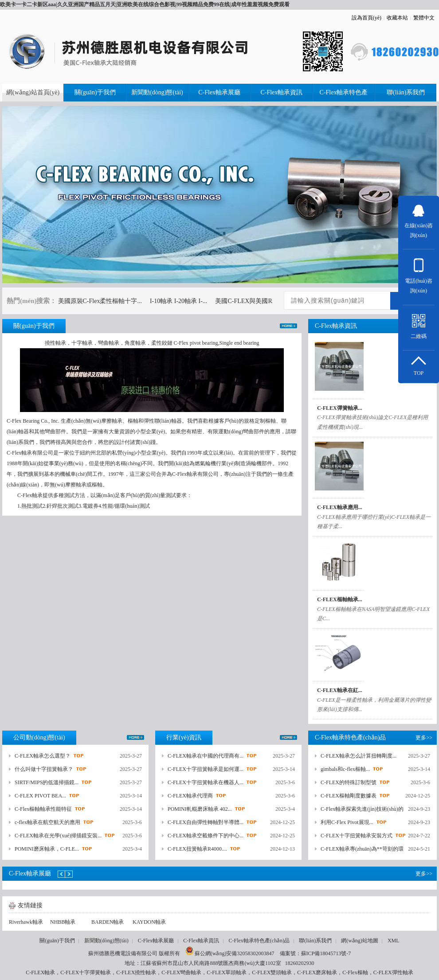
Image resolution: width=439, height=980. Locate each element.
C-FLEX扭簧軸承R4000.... (197, 849)
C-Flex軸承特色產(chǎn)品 (259, 941)
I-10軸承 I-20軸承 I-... (178, 301)
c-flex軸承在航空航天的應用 (47, 822)
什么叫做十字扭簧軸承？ (44, 769)
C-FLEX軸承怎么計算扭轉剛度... (359, 756)
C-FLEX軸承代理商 (190, 796)
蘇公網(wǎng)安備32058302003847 (230, 953)
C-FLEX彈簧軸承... (340, 408)
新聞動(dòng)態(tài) (106, 941)
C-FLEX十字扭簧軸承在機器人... (206, 782)
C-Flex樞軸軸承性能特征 (43, 809)
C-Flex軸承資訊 (201, 941)
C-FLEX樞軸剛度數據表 (349, 796)
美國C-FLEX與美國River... (251, 301)
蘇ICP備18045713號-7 (326, 953)
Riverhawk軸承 (26, 922)
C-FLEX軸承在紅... (340, 690)
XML (394, 941)
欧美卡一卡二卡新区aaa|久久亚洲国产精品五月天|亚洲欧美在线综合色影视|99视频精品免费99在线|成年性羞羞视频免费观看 (145, 4)
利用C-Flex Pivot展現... (347, 822)
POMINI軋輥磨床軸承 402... (200, 809)
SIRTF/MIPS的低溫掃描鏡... (47, 782)
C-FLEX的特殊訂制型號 (349, 782)
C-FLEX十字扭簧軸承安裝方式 (357, 836)
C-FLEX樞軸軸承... (340, 599)
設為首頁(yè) (366, 18)
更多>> (288, 326)
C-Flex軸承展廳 (156, 941)
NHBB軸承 (63, 922)
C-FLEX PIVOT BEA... (40, 796)
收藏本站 (397, 18)
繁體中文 (424, 18)
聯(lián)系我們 (315, 941)
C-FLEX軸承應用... (340, 507)
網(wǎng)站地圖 (360, 941)
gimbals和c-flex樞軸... (345, 769)
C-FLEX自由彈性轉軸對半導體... (206, 822)
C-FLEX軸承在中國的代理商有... (206, 756)
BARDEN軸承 (108, 922)
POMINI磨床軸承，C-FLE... (47, 849)
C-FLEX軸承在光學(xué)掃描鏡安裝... (58, 836)
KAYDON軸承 (149, 922)
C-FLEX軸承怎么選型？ (43, 756)
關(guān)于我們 (57, 941)
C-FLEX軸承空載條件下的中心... (206, 836)
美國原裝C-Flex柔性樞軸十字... (100, 301)
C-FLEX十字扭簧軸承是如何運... (206, 769)
